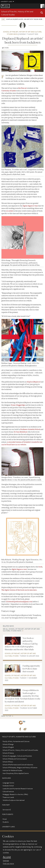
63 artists (10, 211)
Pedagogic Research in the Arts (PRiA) (15, 794)
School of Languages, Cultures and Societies (17, 756)
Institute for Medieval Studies (12, 770)
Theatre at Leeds (8, 797)
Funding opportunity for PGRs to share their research (31, 669)
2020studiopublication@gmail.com (19, 602)
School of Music (8, 762)
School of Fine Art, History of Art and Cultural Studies (20, 655)
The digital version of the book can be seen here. (19, 590)
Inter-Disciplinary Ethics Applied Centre (16, 773)
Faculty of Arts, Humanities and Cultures (16, 741)
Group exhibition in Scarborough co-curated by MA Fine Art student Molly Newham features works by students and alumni (22, 696)
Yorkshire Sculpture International (14, 800)
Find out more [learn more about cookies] (8, 863)
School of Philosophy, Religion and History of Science (20, 767)
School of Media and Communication (15, 759)
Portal (5, 819)
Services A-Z (7, 810)
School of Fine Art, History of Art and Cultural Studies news (22, 33)
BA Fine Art (23, 88)
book (40, 567)
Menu (6, 6)
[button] (42, 13)
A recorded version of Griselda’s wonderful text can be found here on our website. (22, 443)
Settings (6, 861)
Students (6, 822)
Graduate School (8, 786)
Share (6, 48)
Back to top (6, 716)
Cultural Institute (8, 791)
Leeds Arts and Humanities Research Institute (18, 789)
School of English (8, 747)
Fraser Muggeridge (18, 405)
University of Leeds (9, 91)
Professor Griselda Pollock (30, 429)
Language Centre (8, 783)
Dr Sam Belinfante (21, 432)
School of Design (8, 744)
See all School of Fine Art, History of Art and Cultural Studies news (21, 630)
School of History (8, 753)
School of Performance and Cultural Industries (18, 765)
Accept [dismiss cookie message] (7, 857)
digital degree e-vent (30, 206)
